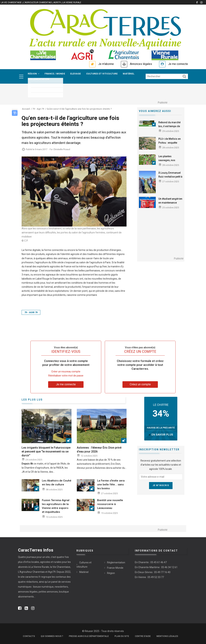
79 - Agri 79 (31, 312)
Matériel (129, 74)
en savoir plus (162, 435)
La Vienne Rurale (72, 2)
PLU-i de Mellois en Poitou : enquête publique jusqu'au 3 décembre (170, 145)
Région (34, 74)
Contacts (29, 636)
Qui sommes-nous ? (52, 636)
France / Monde (55, 74)
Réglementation (38, 79)
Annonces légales (141, 64)
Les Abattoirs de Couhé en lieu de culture (57, 483)
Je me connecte (178, 64)
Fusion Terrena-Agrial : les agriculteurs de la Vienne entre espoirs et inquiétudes (56, 506)
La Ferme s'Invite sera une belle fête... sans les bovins (111, 485)
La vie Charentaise (11, 2)
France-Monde (115, 568)
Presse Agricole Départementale (89, 636)
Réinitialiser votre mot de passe (66, 376)
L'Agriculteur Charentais (38, 2)
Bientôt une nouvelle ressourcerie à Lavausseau (110, 504)
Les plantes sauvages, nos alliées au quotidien (170, 160)
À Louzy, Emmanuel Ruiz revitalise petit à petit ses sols (170, 177)
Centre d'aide (143, 636)
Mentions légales (167, 636)
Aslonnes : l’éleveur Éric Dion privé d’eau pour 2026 (99, 450)
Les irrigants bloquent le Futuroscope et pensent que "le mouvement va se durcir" (46, 452)
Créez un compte (140, 384)
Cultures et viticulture (102, 74)
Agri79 (57, 2)
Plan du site (122, 636)
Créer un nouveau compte (66, 372)
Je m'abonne (106, 64)
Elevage (76, 74)
